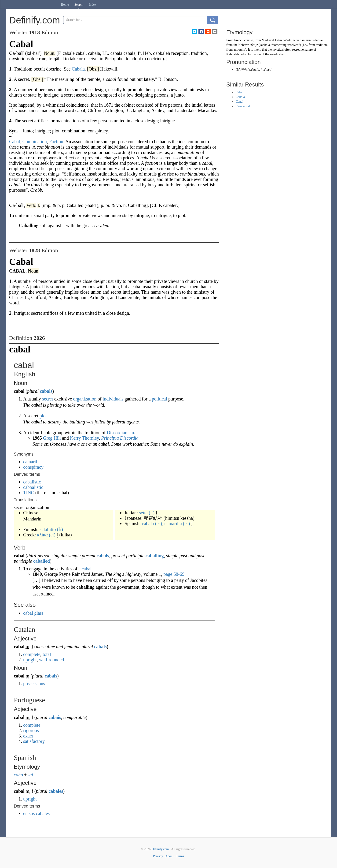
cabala (287, 40)
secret (48, 399)
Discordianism (120, 433)
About (169, 856)
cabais (55, 717)
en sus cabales (36, 813)
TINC (29, 493)
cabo (18, 775)
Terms (180, 856)
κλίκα (42, 535)
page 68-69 (174, 574)
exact (28, 736)
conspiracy (33, 467)
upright (30, 660)
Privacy (158, 856)
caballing (155, 556)
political (160, 399)
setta (143, 513)
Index (92, 5)
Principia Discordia (120, 438)
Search (79, 5)
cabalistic (32, 482)
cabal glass (33, 613)
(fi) (60, 529)
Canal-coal (243, 106)
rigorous (31, 730)
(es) (158, 524)
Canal (240, 102)
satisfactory (34, 741)
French (239, 40)
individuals (113, 399)
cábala (148, 524)
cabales (56, 791)
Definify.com (160, 849)
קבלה (254, 45)
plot (43, 416)
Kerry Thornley (84, 438)
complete (32, 654)
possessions (34, 684)
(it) (152, 513)
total (47, 654)
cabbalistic (33, 487)
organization (85, 399)
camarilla (32, 462)
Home (65, 5)
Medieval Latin (272, 40)
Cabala (240, 97)
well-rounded (52, 660)
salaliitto (48, 529)
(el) (52, 535)
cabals (46, 391)
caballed (42, 561)
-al (30, 775)
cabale (248, 40)
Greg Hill (52, 438)
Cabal (240, 92)
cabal (87, 569)
